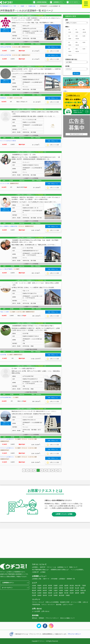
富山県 (77, 588)
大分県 (50, 595)
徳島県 (77, 593)
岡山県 (34, 593)
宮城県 (56, 586)
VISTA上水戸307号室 (6, 47)
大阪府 (56, 590)
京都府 (66, 590)
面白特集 (59, 605)
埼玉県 (34, 588)
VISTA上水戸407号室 (6, 55)
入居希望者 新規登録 (41, 2)
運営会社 (35, 618)
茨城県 (22, 6)
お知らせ (85, 602)
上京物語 (43, 572)
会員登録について (63, 567)
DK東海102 (3, 98)
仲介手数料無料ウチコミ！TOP (8, 6)
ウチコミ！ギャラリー (48, 605)
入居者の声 (35, 572)
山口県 (56, 593)
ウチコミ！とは (51, 567)
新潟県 (72, 588)
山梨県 (56, 588)
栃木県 (45, 588)
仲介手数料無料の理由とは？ (41, 570)
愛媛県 (61, 593)
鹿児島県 (62, 595)
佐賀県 (34, 595)
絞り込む (76, 73)
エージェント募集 (76, 602)
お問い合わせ (45, 611)
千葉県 (84, 586)
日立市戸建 (3, 355)
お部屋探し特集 (37, 579)
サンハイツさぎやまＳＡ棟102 (8, 141)
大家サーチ (46, 579)
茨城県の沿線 (32, 6)
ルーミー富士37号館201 (6, 269)
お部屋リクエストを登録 (64, 514)
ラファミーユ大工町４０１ (7, 448)
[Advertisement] (76, 151)
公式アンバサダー (68, 605)
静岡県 (39, 590)
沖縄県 (68, 595)
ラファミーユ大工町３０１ (7, 439)
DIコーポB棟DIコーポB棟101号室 (9, 226)
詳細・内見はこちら (53, 47)
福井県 (82, 588)
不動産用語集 (36, 605)
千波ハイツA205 (4, 312)
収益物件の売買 (65, 602)
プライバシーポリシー (52, 618)
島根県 (45, 593)
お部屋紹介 (62, 579)
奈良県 (77, 590)
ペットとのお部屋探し (77, 570)
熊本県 (45, 595)
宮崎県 (56, 595)
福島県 (66, 586)
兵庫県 (61, 590)
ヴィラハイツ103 (5, 184)
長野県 (61, 588)
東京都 (72, 586)
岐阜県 (45, 590)
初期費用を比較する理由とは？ (60, 570)
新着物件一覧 (71, 579)
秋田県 (50, 586)
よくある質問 (36, 611)
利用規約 (41, 618)
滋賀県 (72, 590)
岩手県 (45, 586)
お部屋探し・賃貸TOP (39, 567)
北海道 (34, 586)
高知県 (72, 593)
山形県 (61, 586)
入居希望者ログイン (58, 2)
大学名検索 (54, 579)
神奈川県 (78, 586)
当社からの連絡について (67, 618)
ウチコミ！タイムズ (38, 602)
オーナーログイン (74, 2)
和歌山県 (83, 590)
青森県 (39, 586)
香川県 (66, 593)
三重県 (50, 590)
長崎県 (39, 595)
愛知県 (34, 590)
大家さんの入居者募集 (52, 602)
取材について (73, 567)
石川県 (66, 588)
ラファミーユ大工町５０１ (7, 457)
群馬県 (50, 588)
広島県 (39, 593)
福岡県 (82, 593)
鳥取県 (50, 593)
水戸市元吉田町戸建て (6, 397)
